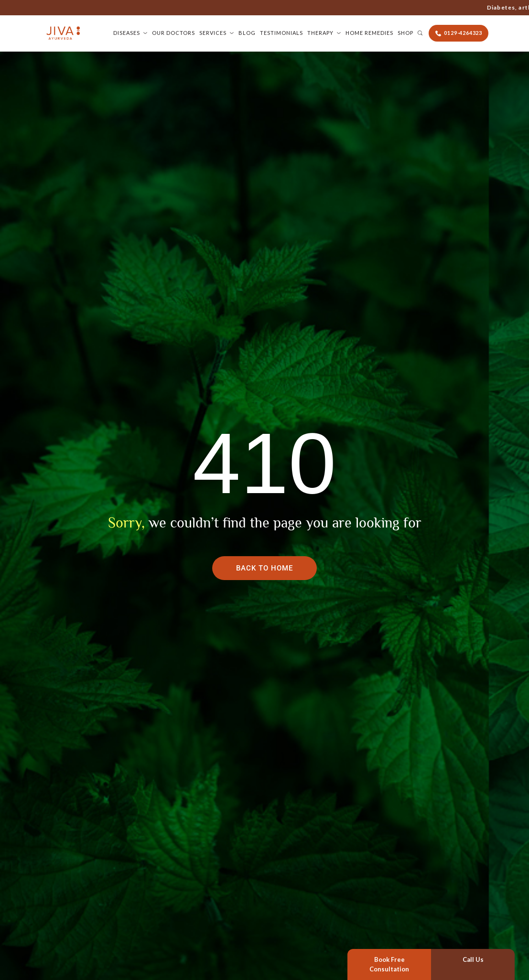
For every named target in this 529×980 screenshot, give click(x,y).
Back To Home (264, 568)
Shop (405, 33)
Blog (247, 33)
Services (213, 33)
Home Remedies (369, 33)
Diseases (127, 33)
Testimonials (281, 33)
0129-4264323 (404, 7)
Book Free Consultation (389, 964)
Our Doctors (173, 33)
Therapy (320, 33)
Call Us (473, 959)
